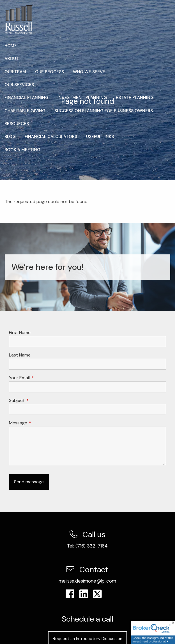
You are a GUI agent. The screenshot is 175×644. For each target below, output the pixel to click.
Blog (10, 137)
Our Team (15, 72)
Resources (17, 124)
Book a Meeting (22, 150)
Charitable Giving (25, 111)
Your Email (41, 378)
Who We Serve (89, 72)
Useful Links (100, 137)
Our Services (19, 85)
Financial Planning (27, 98)
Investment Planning (82, 98)
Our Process (49, 72)
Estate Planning (135, 98)
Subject (38, 400)
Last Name (20, 355)
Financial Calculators (51, 137)
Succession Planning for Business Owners (104, 111)
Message (40, 423)
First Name (20, 333)
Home (11, 46)
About (12, 59)
